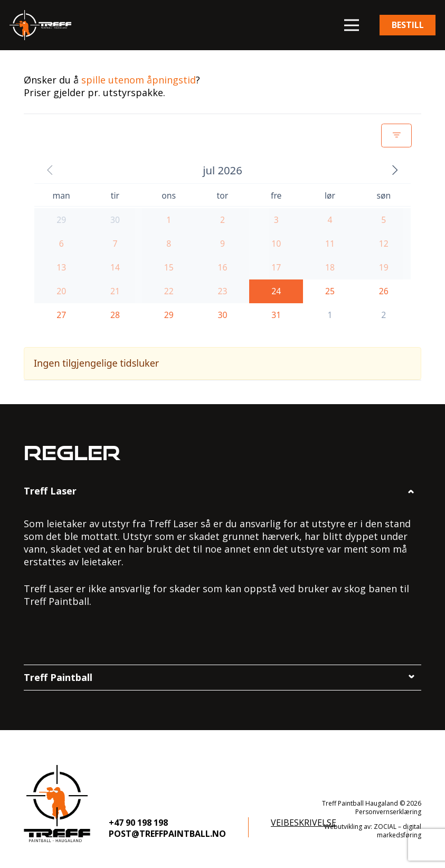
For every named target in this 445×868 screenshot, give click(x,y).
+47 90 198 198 (138, 823)
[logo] (40, 25)
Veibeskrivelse (304, 823)
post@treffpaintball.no (167, 834)
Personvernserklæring (388, 812)
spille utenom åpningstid (139, 80)
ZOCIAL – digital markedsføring (397, 831)
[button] (351, 25)
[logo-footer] (57, 804)
